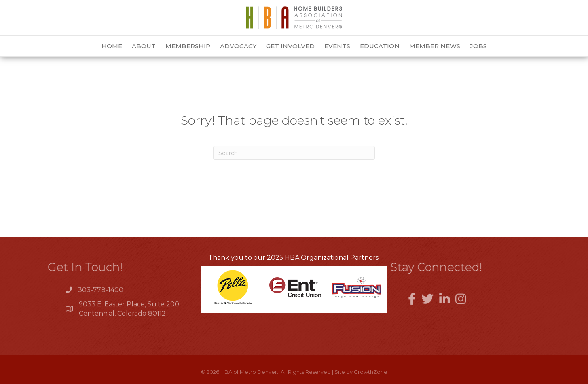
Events (337, 46)
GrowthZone (371, 372)
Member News (435, 46)
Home (112, 46)
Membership (188, 46)
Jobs (478, 46)
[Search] (294, 153)
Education (380, 46)
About (144, 46)
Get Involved (290, 46)
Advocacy (238, 46)
